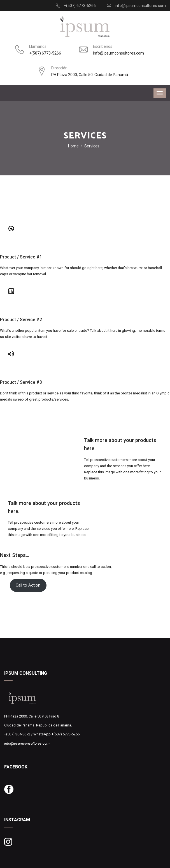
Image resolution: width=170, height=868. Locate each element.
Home (73, 146)
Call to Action (28, 585)
